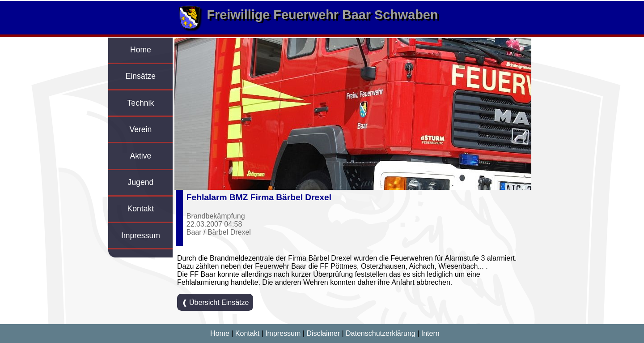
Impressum (141, 236)
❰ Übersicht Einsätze (215, 302)
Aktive (140, 156)
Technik (141, 103)
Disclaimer (323, 333)
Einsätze (141, 76)
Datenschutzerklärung (381, 333)
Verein (140, 129)
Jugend (141, 182)
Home (141, 50)
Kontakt (141, 209)
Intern (430, 333)
